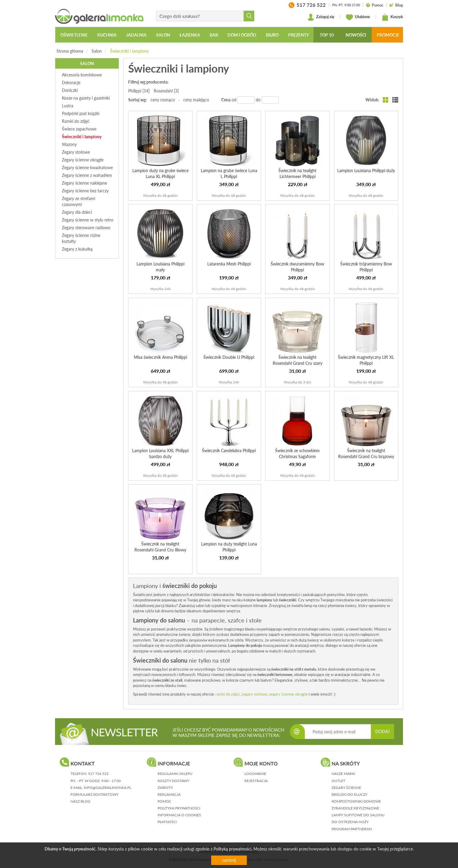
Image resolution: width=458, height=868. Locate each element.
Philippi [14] (139, 91)
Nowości (356, 35)
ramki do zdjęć (228, 694)
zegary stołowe (254, 694)
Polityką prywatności (232, 849)
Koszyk (392, 17)
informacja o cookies (179, 815)
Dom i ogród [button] (242, 35)
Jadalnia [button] (136, 35)
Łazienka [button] (190, 35)
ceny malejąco (196, 100)
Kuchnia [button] (107, 35)
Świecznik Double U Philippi (229, 357)
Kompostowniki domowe (356, 801)
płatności (167, 822)
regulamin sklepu (175, 774)
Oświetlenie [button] (74, 35)
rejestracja (256, 781)
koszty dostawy (173, 781)
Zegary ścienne (346, 788)
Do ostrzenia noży (350, 822)
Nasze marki (343, 774)
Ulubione (358, 17)
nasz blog (80, 801)
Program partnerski (352, 829)
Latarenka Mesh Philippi (229, 264)
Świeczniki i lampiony (129, 51)
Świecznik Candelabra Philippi (229, 450)
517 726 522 (98, 774)
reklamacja (169, 794)
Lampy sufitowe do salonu (358, 815)
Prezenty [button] (299, 35)
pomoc (164, 801)
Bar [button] (214, 35)
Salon (97, 51)
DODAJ (382, 731)
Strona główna (70, 51)
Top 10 (327, 35)
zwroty (165, 788)
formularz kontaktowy (94, 794)
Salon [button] (163, 35)
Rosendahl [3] (166, 91)
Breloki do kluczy (349, 794)
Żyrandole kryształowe (355, 808)
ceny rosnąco (163, 100)
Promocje (388, 35)
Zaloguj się (321, 17)
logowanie (255, 774)
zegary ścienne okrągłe (288, 694)
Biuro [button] (272, 35)
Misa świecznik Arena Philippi (160, 357)
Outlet (338, 781)
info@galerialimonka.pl (108, 788)
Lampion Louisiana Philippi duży (366, 170)
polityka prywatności (179, 808)
